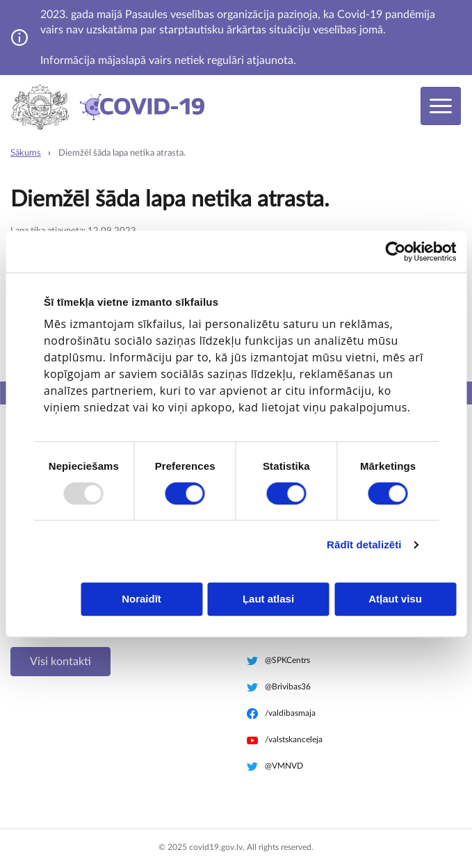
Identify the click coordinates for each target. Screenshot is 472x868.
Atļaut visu (395, 599)
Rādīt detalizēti (364, 544)
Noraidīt (141, 599)
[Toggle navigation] (441, 106)
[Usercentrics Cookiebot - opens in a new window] (395, 252)
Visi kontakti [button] (60, 662)
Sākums (26, 153)
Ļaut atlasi (268, 599)
